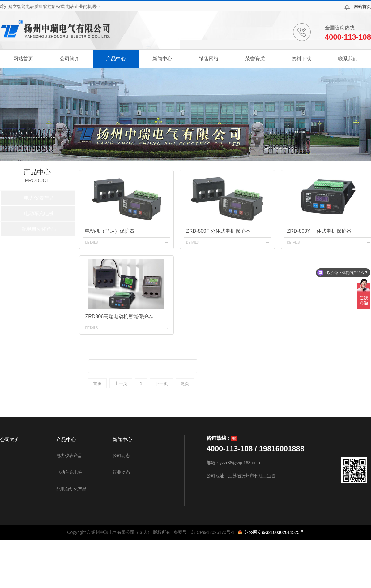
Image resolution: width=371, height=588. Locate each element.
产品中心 (116, 59)
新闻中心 (162, 59)
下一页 (161, 383)
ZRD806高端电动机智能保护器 (119, 316)
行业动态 (121, 472)
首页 (97, 383)
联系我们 (348, 59)
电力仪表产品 (39, 198)
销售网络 (209, 59)
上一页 (121, 383)
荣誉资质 (255, 59)
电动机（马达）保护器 (110, 231)
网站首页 (362, 6)
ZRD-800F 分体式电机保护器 (218, 231)
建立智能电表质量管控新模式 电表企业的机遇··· (54, 6)
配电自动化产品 (39, 229)
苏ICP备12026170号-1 (213, 532)
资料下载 (301, 59)
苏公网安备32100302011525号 (273, 532)
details (91, 242)
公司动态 (121, 456)
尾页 (185, 383)
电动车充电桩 (39, 213)
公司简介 (70, 59)
